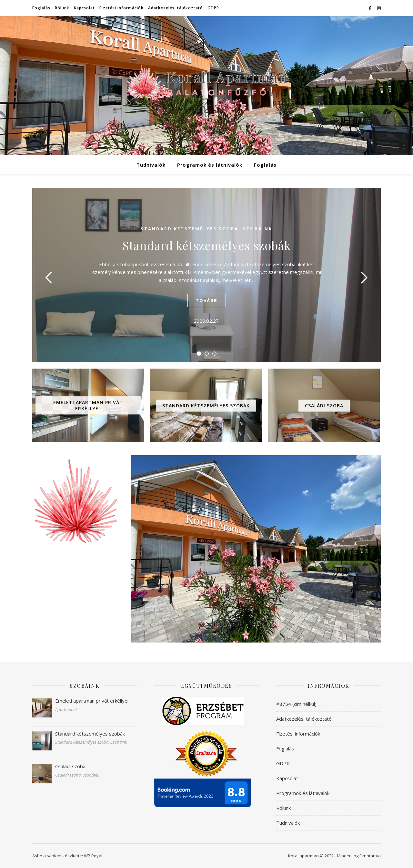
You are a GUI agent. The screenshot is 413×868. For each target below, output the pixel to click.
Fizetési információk (121, 8)
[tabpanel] (206, 275)
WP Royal (93, 856)
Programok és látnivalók (210, 165)
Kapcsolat (84, 8)
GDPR (213, 8)
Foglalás (41, 8)
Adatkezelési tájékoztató (176, 8)
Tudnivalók (151, 165)
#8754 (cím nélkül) (296, 704)
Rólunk (62, 8)
